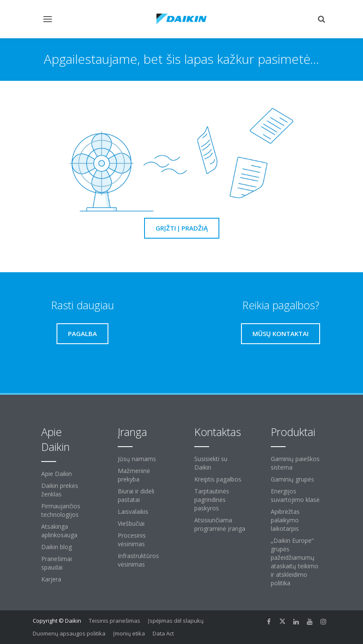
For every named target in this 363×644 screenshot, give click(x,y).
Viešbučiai (131, 523)
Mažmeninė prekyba (134, 475)
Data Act (163, 633)
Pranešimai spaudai (57, 563)
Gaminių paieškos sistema (295, 463)
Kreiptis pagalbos (218, 479)
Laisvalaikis (133, 511)
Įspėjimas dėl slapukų (176, 621)
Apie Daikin (57, 474)
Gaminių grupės (292, 479)
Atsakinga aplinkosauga (59, 531)
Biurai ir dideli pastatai (136, 495)
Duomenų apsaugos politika (69, 633)
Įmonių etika (129, 633)
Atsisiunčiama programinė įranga (220, 524)
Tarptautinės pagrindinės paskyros (212, 500)
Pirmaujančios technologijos (61, 510)
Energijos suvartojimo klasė (295, 495)
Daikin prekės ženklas (60, 490)
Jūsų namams (137, 459)
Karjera (51, 579)
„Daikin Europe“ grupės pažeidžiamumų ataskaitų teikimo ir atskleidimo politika (295, 562)
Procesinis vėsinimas (132, 540)
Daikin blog (57, 547)
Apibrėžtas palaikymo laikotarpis (285, 520)
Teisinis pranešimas (115, 621)
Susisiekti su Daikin (211, 463)
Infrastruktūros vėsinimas (138, 560)
